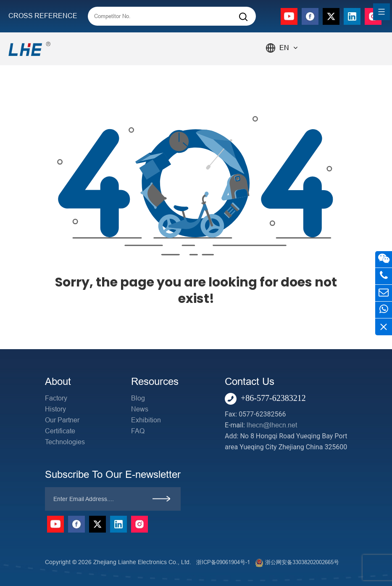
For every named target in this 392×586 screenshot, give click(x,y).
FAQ (138, 431)
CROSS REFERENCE (43, 16)
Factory (56, 398)
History (55, 409)
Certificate (60, 431)
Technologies (65, 442)
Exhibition (146, 420)
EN (288, 48)
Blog (138, 398)
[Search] (243, 17)
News (140, 409)
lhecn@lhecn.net (272, 425)
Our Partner (62, 420)
